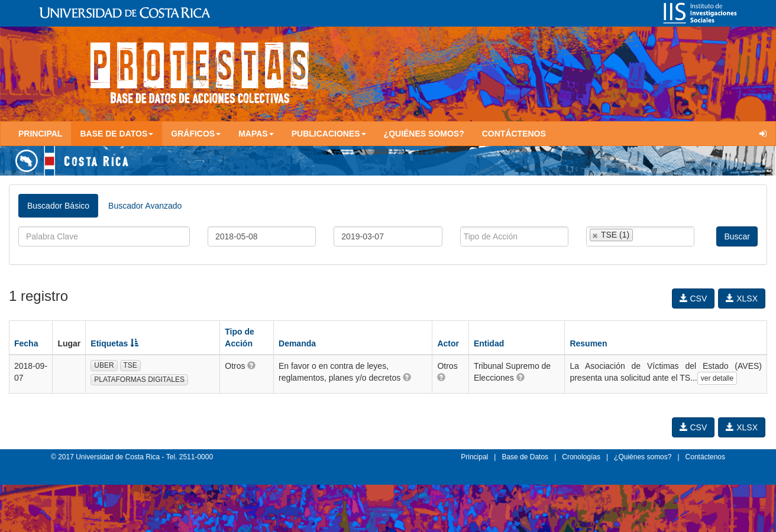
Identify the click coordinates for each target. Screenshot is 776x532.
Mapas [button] (256, 134)
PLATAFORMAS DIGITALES (139, 379)
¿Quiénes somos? (424, 134)
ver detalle (717, 378)
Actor (448, 343)
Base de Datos (525, 457)
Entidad (489, 343)
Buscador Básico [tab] (58, 206)
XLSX (742, 299)
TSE (130, 365)
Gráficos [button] (196, 134)
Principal (40, 134)
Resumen (588, 343)
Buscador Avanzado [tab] (145, 206)
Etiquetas (114, 343)
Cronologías (581, 457)
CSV (693, 299)
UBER (104, 365)
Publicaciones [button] (329, 134)
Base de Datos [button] (117, 134)
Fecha (26, 343)
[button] (251, 365)
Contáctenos (514, 134)
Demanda (297, 343)
